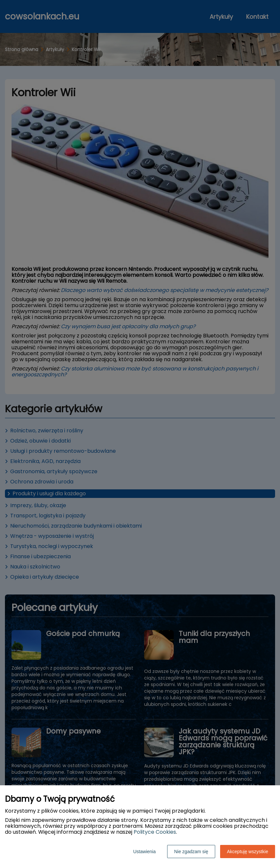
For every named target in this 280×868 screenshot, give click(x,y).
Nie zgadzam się (191, 852)
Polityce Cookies (155, 832)
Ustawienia (144, 852)
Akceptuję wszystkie (248, 852)
